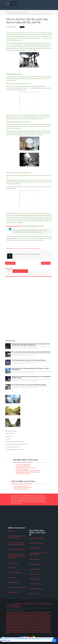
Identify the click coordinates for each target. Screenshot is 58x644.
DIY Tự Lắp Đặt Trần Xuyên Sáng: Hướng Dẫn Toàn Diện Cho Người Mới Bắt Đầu (31, 352)
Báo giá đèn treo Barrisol (14, 226)
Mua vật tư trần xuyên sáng (11, 431)
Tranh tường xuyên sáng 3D (22, 469)
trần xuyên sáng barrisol (20, 13)
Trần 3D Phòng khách (35, 564)
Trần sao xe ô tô (34, 594)
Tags (16, 271)
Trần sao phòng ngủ (35, 548)
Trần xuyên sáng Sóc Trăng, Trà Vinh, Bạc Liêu (28, 629)
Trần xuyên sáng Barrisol (27, 617)
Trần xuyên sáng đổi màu (36, 543)
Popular (23, 271)
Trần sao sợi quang (35, 559)
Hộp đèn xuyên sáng (35, 584)
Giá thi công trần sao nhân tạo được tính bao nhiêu (27, 472)
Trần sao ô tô (8, 439)
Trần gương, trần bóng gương (17, 549)
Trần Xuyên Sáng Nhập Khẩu (23, 466)
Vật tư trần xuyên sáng (10, 434)
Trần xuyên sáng (13, 592)
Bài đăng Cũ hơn (46, 263)
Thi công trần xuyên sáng (36, 589)
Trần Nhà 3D (12, 568)
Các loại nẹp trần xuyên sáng (21, 486)
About (9, 271)
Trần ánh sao (12, 578)
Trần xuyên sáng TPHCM (36, 538)
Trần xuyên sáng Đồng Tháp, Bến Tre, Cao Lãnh (20, 621)
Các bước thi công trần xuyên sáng (12, 447)
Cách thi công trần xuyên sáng (23, 474)
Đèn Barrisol (12, 531)
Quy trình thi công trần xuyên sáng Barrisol (26, 468)
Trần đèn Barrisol (9, 436)
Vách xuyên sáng (34, 579)
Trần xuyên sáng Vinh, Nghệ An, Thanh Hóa (24, 615)
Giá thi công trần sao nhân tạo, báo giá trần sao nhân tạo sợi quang (28, 360)
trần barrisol (26, 248)
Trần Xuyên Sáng (13, 563)
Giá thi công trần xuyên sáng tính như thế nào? (15, 442)
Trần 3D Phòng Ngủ (35, 569)
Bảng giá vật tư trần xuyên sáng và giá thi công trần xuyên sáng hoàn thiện (17, 556)
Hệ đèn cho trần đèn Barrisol (21, 489)
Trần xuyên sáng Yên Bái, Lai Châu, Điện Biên (31, 631)
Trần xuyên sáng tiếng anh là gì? (23, 464)
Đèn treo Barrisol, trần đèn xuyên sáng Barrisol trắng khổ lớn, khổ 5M (29, 385)
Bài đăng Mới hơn (10, 263)
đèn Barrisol (28, 240)
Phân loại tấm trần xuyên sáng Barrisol (23, 488)
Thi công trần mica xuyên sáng (17, 587)
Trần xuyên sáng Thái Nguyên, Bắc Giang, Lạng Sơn (19, 612)
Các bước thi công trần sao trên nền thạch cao (14, 450)
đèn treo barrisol (19, 248)
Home (14, 3)
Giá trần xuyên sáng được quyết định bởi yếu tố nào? (28, 471)
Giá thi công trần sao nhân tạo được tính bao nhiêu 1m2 (16, 444)
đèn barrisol (12, 248)
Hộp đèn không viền (14, 583)
